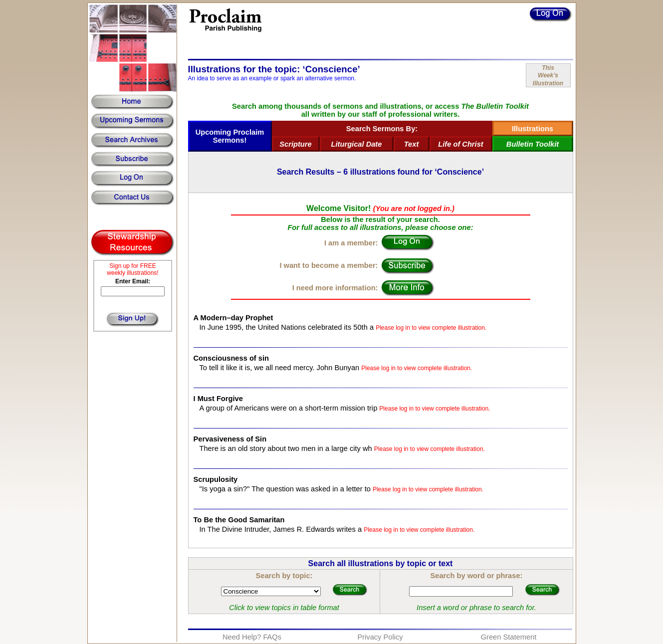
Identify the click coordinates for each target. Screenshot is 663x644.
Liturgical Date (357, 144)
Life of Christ (460, 144)
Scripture (295, 144)
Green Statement (509, 637)
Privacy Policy (380, 637)
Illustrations (533, 129)
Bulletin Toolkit (533, 144)
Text (412, 144)
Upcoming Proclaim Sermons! (230, 136)
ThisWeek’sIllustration (548, 76)
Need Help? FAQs (252, 637)
